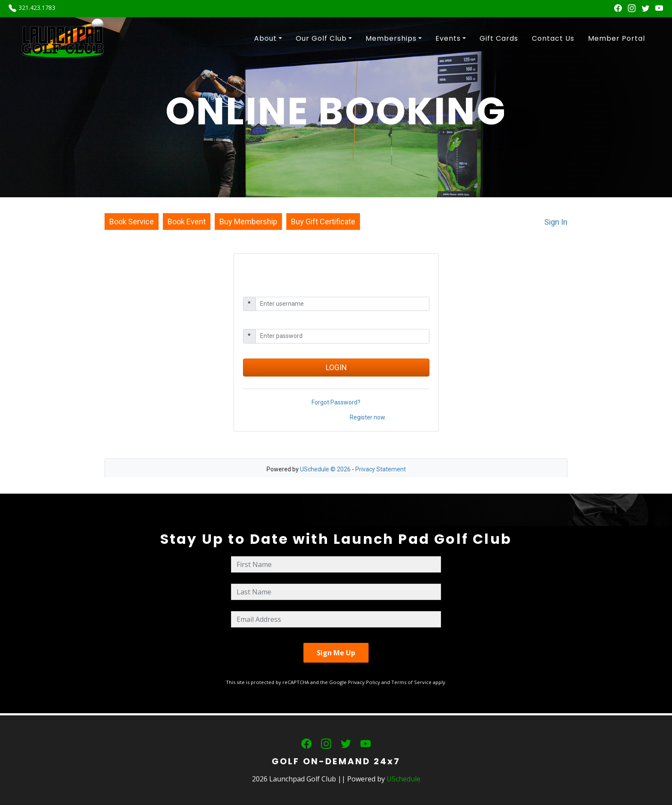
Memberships (391, 38)
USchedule (403, 779)
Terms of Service (411, 682)
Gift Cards (499, 38)
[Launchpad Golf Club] (63, 38)
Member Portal (616, 38)
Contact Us (553, 38)
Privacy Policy (364, 682)
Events (448, 38)
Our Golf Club (321, 38)
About (265, 38)
